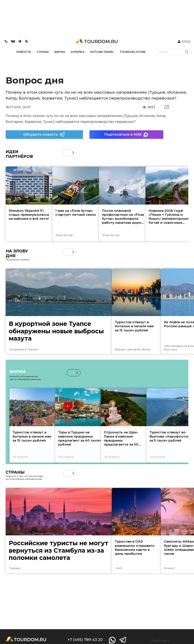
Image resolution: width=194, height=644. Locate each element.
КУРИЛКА (78, 52)
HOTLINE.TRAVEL (102, 52)
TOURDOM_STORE (133, 52)
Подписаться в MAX (126, 135)
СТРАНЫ (43, 52)
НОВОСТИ (24, 52)
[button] (73, 153)
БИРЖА (60, 52)
